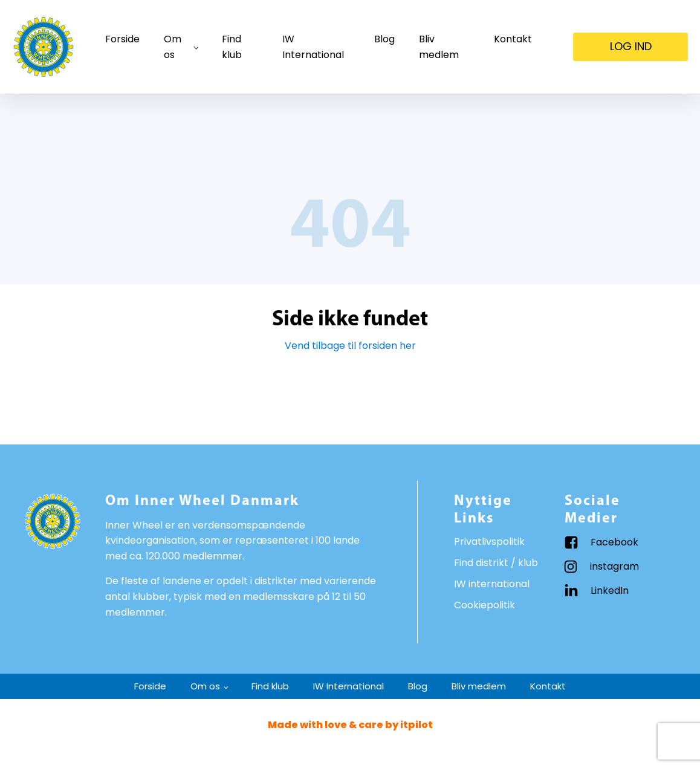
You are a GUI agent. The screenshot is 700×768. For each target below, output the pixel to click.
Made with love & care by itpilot (350, 725)
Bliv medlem (439, 47)
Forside (122, 39)
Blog (384, 39)
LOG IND (631, 46)
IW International (313, 47)
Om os (173, 47)
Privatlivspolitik (489, 542)
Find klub (232, 47)
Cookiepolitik (484, 605)
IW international (492, 584)
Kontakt (513, 39)
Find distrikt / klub (496, 563)
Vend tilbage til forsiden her (350, 346)
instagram (614, 566)
